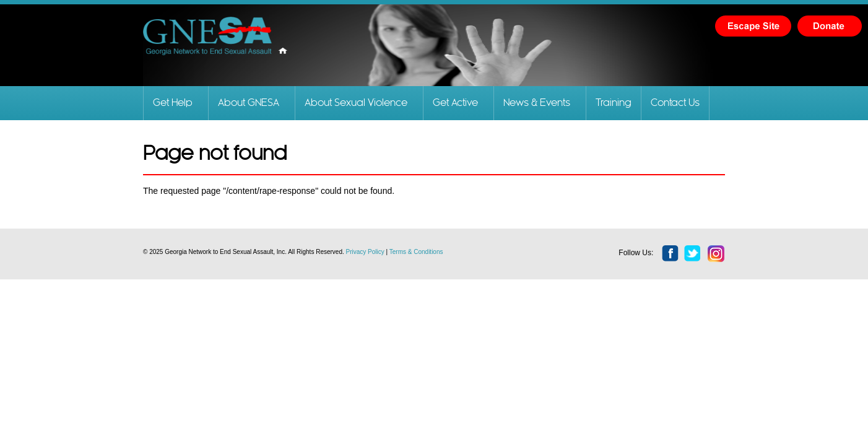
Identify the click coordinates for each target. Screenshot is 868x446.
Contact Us (675, 103)
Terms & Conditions (416, 252)
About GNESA (249, 103)
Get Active (455, 103)
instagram (716, 254)
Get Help (173, 103)
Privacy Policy (365, 252)
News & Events (537, 103)
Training (614, 103)
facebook (671, 254)
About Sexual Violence (356, 103)
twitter (693, 254)
